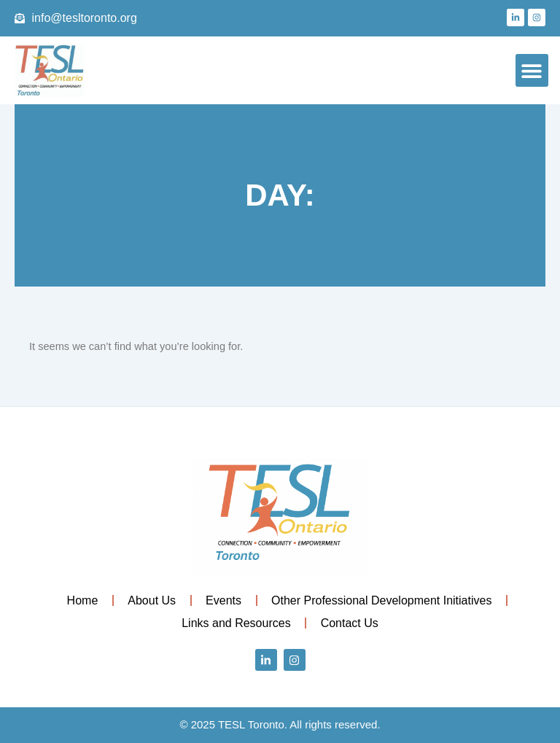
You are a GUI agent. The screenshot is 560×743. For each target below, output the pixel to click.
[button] (532, 70)
